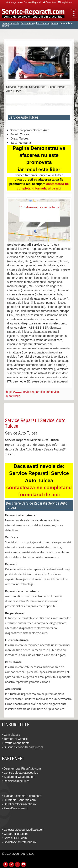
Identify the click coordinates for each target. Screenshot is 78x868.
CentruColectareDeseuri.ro (20, 773)
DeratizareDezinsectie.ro (19, 804)
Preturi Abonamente (16, 743)
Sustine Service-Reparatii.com (22, 747)
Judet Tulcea (42, 23)
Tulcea (54, 23)
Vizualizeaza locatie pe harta (39, 207)
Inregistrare (65, 2)
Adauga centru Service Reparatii (24, 2)
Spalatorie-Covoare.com (19, 777)
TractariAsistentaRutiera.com (22, 796)
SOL (32, 854)
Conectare (50, 2)
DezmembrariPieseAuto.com (21, 768)
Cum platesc (11, 735)
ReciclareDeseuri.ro (16, 781)
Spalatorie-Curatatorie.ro (19, 842)
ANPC (25, 854)
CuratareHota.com (15, 834)
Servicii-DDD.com (14, 838)
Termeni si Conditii (15, 739)
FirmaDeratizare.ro (15, 808)
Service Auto (27, 23)
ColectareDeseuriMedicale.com (23, 830)
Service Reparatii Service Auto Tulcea (35, 423)
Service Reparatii (10, 23)
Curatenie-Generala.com (19, 800)
